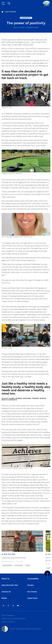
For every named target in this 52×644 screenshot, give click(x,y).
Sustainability (33, 579)
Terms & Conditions (8, 622)
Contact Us (6, 592)
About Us (5, 579)
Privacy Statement (8, 616)
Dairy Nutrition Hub (10, 585)
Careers (31, 585)
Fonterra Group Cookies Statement (13, 619)
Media (4, 598)
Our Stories (32, 592)
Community (26, 18)
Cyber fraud (32, 598)
